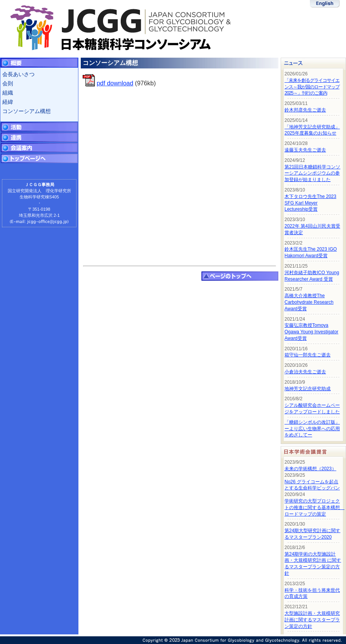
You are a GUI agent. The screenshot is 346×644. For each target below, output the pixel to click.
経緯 (8, 102)
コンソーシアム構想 (27, 111)
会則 (8, 83)
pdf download (115, 83)
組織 (8, 93)
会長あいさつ (18, 74)
